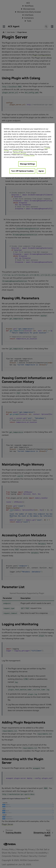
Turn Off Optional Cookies (22, 171)
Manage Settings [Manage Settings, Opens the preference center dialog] (27, 164)
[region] (28, 150)
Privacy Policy (29, 155)
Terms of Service (20, 152)
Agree (41, 171)
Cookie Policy (18, 149)
